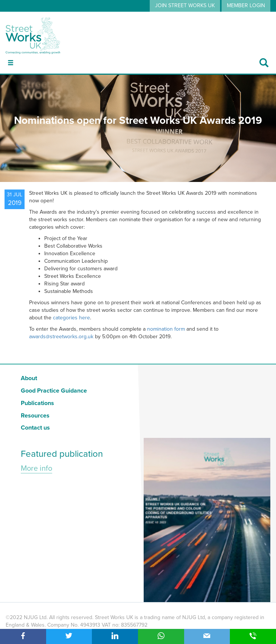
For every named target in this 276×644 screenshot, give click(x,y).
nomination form (167, 329)
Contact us (35, 428)
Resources (35, 416)
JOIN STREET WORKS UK (185, 5)
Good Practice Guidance (54, 391)
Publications (37, 403)
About (29, 378)
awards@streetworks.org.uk (61, 337)
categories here (71, 318)
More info (36, 468)
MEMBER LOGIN (246, 5)
